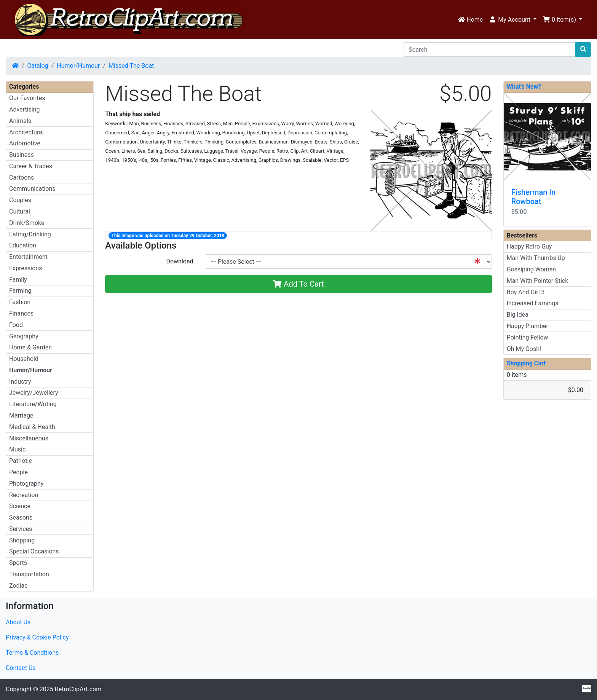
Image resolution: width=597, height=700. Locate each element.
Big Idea (518, 315)
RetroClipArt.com (78, 689)
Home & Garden (30, 347)
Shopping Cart (526, 363)
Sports (18, 563)
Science (20, 506)
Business (22, 155)
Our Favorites (27, 98)
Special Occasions (34, 551)
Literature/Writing (33, 404)
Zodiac (18, 586)
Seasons (21, 517)
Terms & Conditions (32, 653)
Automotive (25, 143)
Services (21, 529)
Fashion (20, 302)
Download (180, 261)
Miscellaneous (29, 438)
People (18, 472)
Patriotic (21, 461)
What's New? (524, 87)
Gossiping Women (532, 269)
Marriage (21, 415)
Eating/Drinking (30, 234)
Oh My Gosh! (524, 349)
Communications (32, 189)
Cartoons (22, 178)
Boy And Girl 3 (526, 292)
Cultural (20, 211)
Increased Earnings (533, 303)
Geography (24, 336)
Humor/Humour (78, 66)
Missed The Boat (131, 66)
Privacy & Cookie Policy (37, 637)
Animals (20, 121)
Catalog (38, 66)
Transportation (29, 574)
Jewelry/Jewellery (34, 393)
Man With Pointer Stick (538, 281)
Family (18, 280)
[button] (513, 20)
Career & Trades (31, 166)
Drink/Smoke (27, 223)
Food (16, 325)
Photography (26, 484)
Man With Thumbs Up (536, 258)
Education (23, 245)
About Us (18, 622)
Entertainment (28, 257)
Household (24, 359)
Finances (21, 313)
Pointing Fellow (528, 337)
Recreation (24, 495)
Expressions (26, 268)
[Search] (490, 49)
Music (17, 449)
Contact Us (21, 668)
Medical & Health (32, 427)
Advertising (25, 109)
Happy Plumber (528, 326)
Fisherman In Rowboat (533, 197)
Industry (20, 382)
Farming (20, 291)
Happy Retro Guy (529, 246)
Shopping (22, 540)
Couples (20, 200)
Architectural (26, 132)
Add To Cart (298, 284)
